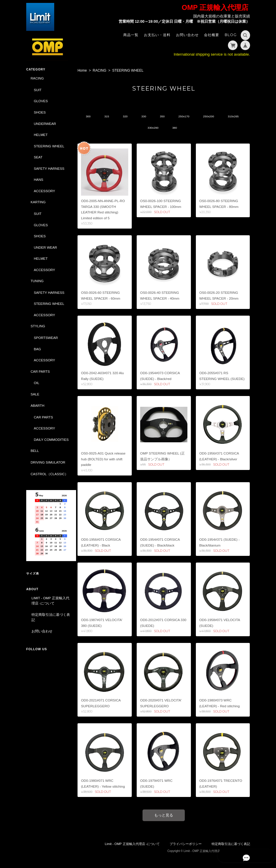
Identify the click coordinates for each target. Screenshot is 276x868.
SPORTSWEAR (46, 338)
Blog (231, 35)
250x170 (199, 117)
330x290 (166, 128)
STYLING (38, 326)
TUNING (37, 281)
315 (117, 117)
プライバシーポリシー (186, 844)
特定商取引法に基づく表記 (49, 617)
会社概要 (212, 35)
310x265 (140, 128)
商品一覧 (131, 35)
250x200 (225, 117)
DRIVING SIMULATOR (48, 467)
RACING (101, 70)
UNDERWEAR (45, 123)
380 (189, 128)
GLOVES (41, 101)
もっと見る (164, 815)
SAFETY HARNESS (49, 168)
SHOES (40, 112)
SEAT (38, 157)
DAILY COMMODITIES (46, 442)
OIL (37, 383)
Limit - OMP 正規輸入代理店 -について (49, 601)
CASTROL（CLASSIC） (49, 479)
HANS (38, 180)
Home (83, 70)
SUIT (38, 90)
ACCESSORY (44, 191)
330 (156, 117)
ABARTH (37, 405)
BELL (35, 456)
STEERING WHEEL (49, 146)
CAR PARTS (40, 371)
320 (137, 117)
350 (176, 117)
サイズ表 (33, 574)
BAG (37, 349)
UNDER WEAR (45, 247)
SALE (35, 394)
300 (97, 117)
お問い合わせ (187, 35)
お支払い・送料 (157, 35)
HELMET (41, 135)
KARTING (38, 202)
